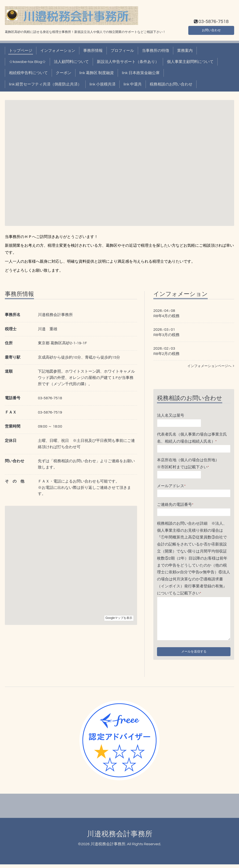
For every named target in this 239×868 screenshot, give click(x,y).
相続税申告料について (28, 73)
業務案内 (185, 51)
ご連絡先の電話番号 (175, 505)
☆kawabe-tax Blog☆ (27, 62)
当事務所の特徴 (156, 51)
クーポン (64, 73)
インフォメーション (58, 51)
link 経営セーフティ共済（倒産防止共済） (45, 84)
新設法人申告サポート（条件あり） (128, 62)
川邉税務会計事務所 (120, 838)
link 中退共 (133, 84)
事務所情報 (93, 51)
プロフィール (122, 51)
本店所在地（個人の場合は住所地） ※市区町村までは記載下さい (192, 464)
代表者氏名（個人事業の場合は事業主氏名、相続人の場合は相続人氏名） (192, 438)
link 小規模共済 (103, 84)
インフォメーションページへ (211, 366)
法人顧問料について (71, 62)
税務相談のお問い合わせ (171, 84)
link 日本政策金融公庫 (141, 73)
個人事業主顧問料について (190, 62)
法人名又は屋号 (171, 415)
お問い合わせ (211, 29)
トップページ (21, 51)
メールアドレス (171, 486)
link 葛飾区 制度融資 (97, 73)
